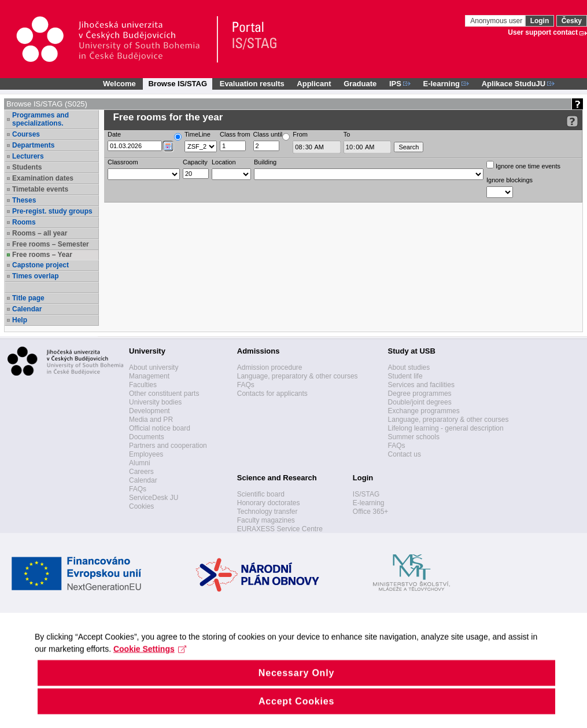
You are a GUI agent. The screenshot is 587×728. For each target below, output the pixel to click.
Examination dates (43, 178)
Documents (147, 437)
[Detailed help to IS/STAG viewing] (572, 121)
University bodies (155, 402)
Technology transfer (267, 512)
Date (114, 134)
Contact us (405, 454)
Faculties (143, 385)
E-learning (369, 503)
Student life (405, 376)
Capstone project (40, 265)
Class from (235, 134)
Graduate (360, 84)
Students (27, 167)
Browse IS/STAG (178, 84)
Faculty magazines (266, 520)
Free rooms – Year (42, 255)
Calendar (27, 309)
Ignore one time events (523, 165)
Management (149, 376)
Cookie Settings (150, 664)
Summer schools (414, 437)
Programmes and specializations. (40, 119)
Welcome (119, 84)
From (300, 134)
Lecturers (28, 156)
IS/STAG (366, 494)
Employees (146, 454)
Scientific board (261, 494)
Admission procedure (270, 367)
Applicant (314, 84)
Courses (26, 134)
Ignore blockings (510, 180)
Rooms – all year (40, 233)
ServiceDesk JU (154, 498)
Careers (141, 472)
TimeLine (197, 134)
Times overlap (35, 276)
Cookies (141, 506)
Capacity (195, 162)
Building (265, 162)
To (347, 134)
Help (20, 320)
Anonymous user (497, 21)
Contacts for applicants (272, 394)
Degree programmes (420, 394)
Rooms (24, 222)
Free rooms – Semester (51, 244)
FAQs (138, 489)
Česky (572, 21)
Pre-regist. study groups (52, 211)
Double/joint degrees (420, 402)
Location (224, 162)
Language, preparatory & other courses (298, 376)
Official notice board (160, 428)
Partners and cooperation (168, 446)
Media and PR (151, 420)
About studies (409, 367)
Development (149, 411)
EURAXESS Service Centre (280, 529)
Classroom (123, 162)
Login (540, 21)
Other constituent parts (164, 394)
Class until (268, 134)
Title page (28, 298)
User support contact (543, 32)
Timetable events (40, 189)
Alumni (140, 463)
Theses (24, 200)
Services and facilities (421, 385)
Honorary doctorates (269, 503)
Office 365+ (371, 512)
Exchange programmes (424, 411)
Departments (33, 145)
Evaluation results (252, 84)
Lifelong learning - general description (446, 428)
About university (154, 367)
